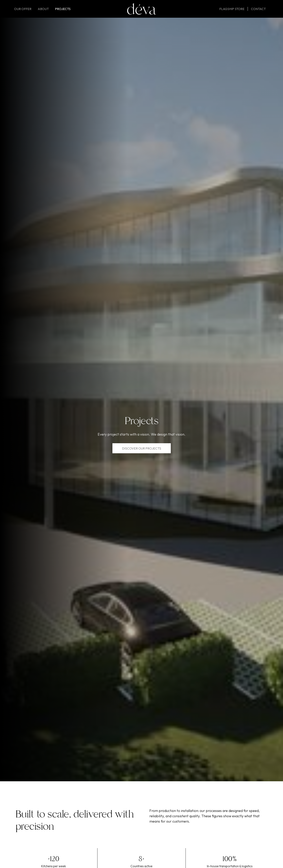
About (43, 9)
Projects (63, 9)
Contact (258, 9)
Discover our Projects (142, 448)
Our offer (23, 9)
